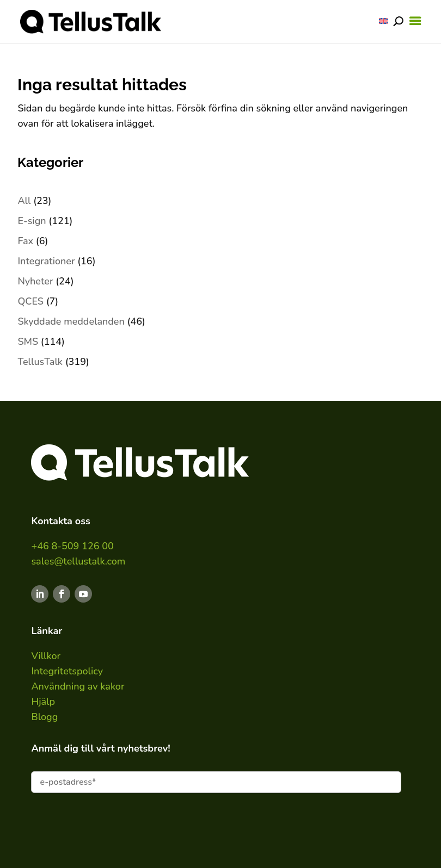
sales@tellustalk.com (78, 561)
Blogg (44, 717)
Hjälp (43, 702)
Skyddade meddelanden (71, 321)
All (24, 201)
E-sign (32, 221)
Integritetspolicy (67, 671)
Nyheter (35, 281)
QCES (30, 301)
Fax (25, 241)
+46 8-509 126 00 (72, 546)
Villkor (46, 656)
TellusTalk (40, 362)
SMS (28, 342)
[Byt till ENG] (383, 21)
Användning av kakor (78, 686)
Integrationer (46, 261)
